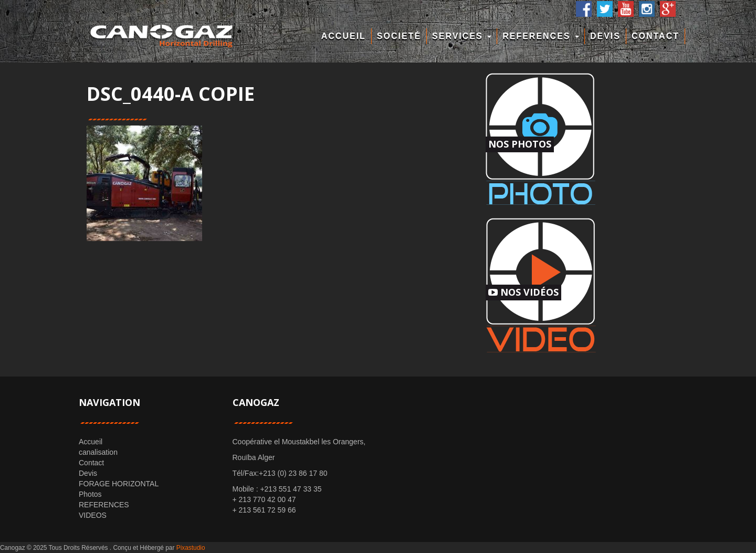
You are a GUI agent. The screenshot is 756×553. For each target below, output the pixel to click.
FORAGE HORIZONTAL (119, 484)
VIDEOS (93, 515)
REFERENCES (541, 36)
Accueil (344, 36)
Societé (399, 36)
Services (462, 36)
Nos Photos (520, 144)
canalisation (98, 452)
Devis (605, 36)
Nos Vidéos (523, 292)
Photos (90, 494)
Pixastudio (191, 548)
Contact (655, 36)
